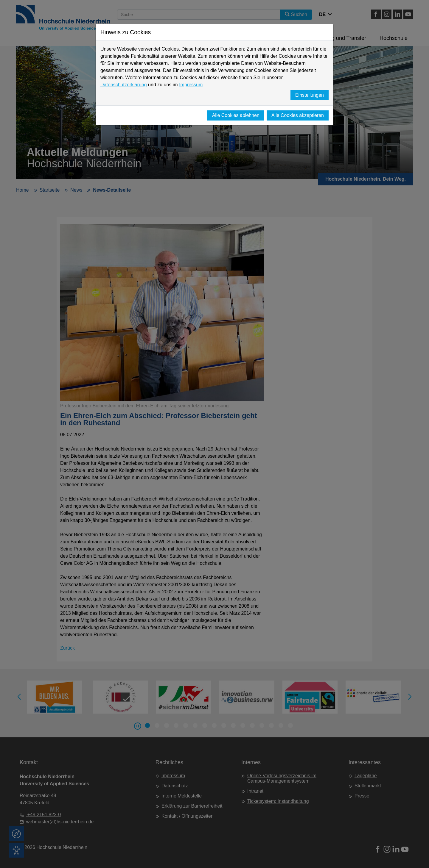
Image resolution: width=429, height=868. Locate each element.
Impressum (191, 85)
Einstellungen (310, 95)
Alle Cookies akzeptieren (298, 115)
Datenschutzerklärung (124, 85)
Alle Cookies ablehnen (236, 115)
